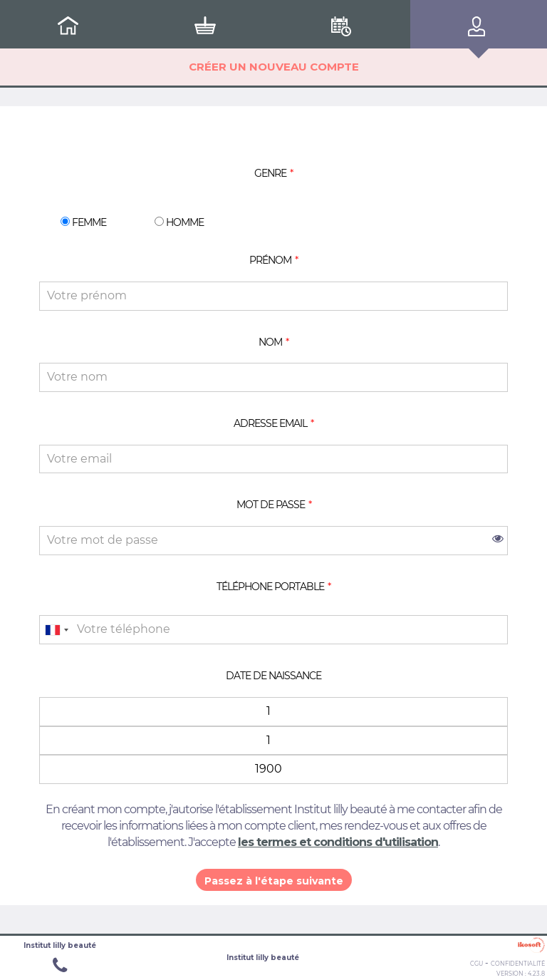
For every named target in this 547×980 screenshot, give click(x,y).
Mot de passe (271, 505)
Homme (179, 222)
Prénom (270, 260)
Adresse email (270, 423)
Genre (270, 173)
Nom (270, 342)
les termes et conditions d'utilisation (338, 842)
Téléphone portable (270, 587)
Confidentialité (518, 964)
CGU (476, 964)
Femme (83, 222)
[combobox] (56, 630)
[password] (273, 541)
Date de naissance (273, 676)
